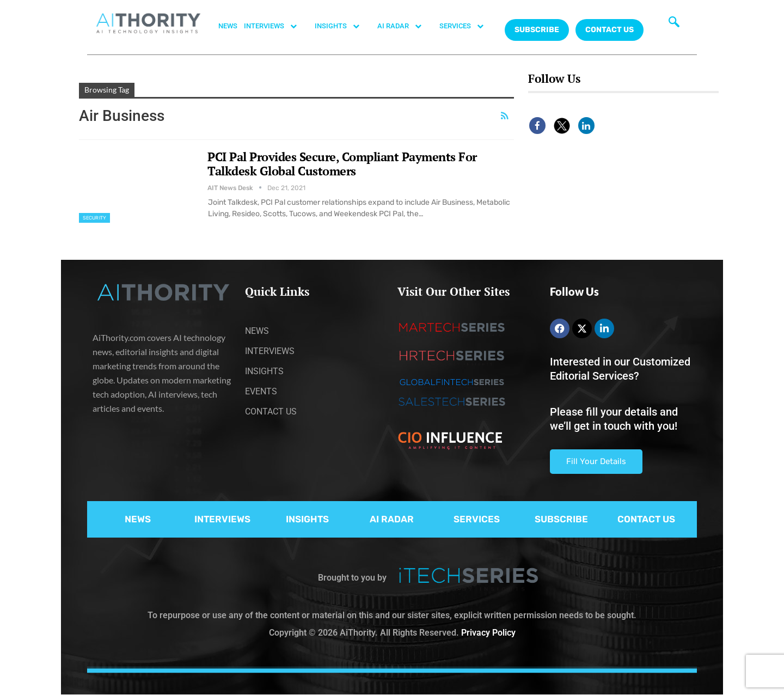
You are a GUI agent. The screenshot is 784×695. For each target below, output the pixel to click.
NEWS (228, 26)
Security (94, 218)
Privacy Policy (488, 633)
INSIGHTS (343, 26)
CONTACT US (610, 30)
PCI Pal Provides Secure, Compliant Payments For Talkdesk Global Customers (342, 164)
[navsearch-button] (674, 25)
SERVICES (467, 26)
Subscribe (537, 30)
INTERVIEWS (276, 26)
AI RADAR (405, 26)
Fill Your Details (596, 461)
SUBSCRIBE (561, 519)
